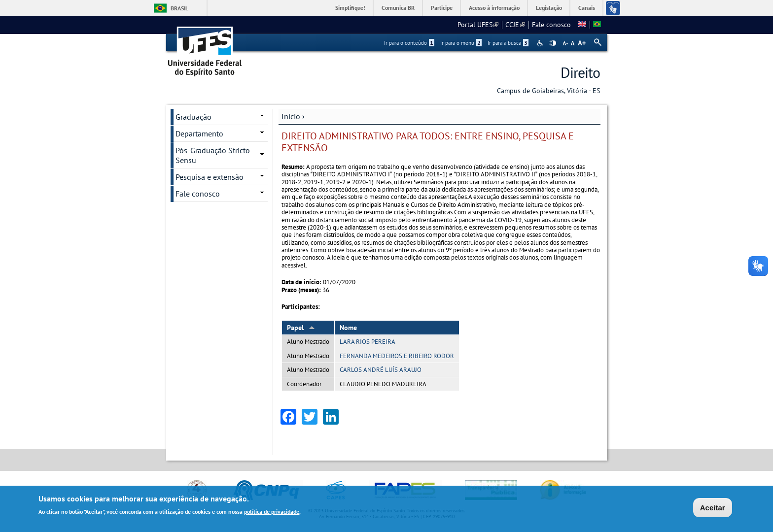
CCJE (515, 25)
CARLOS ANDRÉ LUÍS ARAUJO (381, 370)
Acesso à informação (494, 8)
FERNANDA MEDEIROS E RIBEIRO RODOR (397, 356)
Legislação (549, 8)
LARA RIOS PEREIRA (368, 342)
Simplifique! (350, 8)
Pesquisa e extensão (210, 177)
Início (291, 116)
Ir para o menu (461, 43)
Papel (301, 328)
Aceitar (713, 508)
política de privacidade (272, 512)
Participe (442, 8)
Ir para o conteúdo (409, 43)
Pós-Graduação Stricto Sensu (213, 155)
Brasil (179, 8)
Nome (348, 328)
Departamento (199, 133)
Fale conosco (551, 25)
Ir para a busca (508, 43)
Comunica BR (398, 8)
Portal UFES (478, 25)
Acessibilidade (541, 43)
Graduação (193, 117)
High (553, 43)
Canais (587, 8)
